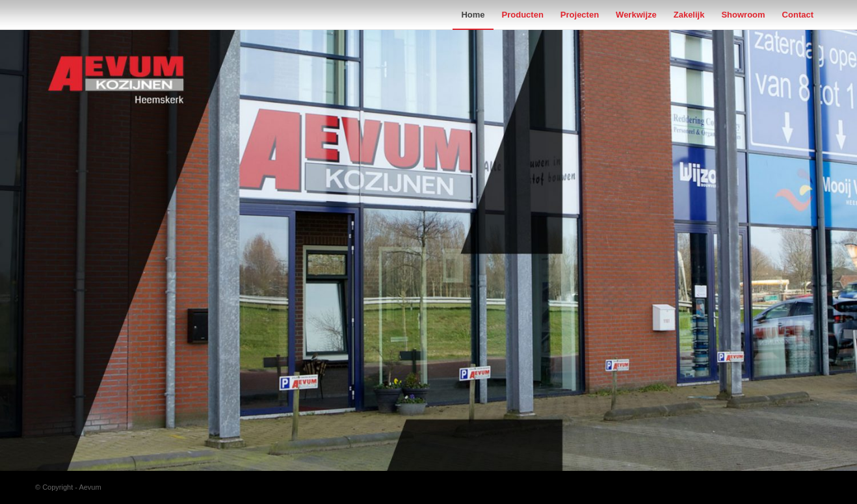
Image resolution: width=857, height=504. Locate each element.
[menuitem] (473, 15)
